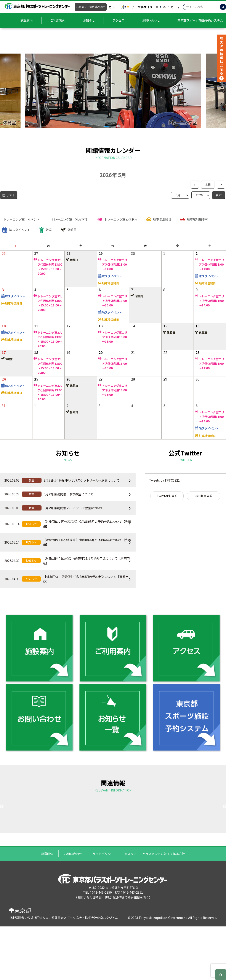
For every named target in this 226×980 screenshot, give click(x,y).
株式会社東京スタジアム (101, 972)
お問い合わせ (151, 20)
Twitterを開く (167, 496)
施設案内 (27, 20)
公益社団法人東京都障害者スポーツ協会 (54, 972)
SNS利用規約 (204, 496)
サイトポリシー (103, 908)
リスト (12, 196)
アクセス (118, 20)
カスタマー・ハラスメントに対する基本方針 (155, 908)
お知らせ (89, 20)
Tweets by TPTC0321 (164, 480)
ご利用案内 (58, 20)
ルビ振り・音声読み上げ (91, 7)
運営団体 (47, 908)
